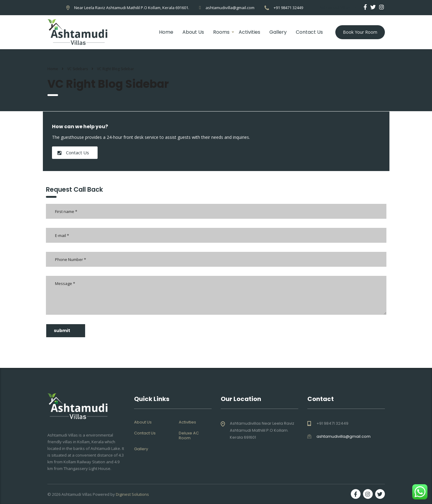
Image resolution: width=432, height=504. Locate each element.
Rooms (221, 32)
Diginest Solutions (132, 494)
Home (166, 32)
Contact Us (309, 32)
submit (67, 331)
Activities (249, 32)
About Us (193, 32)
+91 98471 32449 (288, 8)
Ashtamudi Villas (77, 494)
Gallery (278, 32)
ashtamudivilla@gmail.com (230, 8)
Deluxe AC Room (189, 436)
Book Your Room (360, 32)
